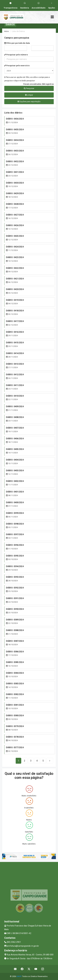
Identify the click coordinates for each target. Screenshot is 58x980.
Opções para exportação (29, 102)
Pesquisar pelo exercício (17, 66)
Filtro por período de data (17, 43)
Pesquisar (29, 88)
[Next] (43, 761)
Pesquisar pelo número (16, 55)
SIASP (19, 976)
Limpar (29, 95)
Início (7, 31)
